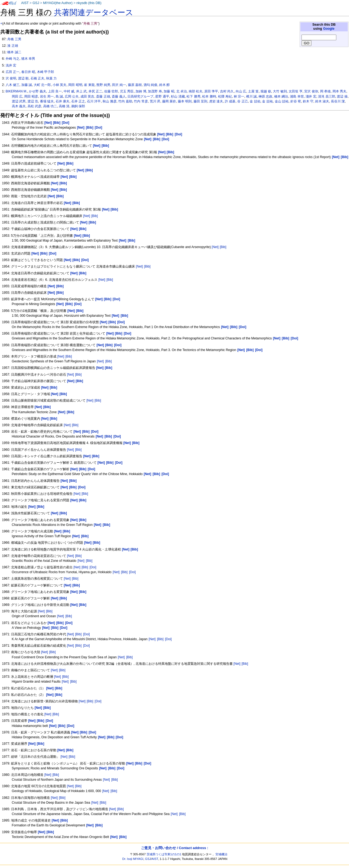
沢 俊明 (11, 78)
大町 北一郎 (42, 85)
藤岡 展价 (169, 101)
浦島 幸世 (297, 96)
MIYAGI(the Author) (58, 3)
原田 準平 (211, 91)
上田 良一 (55, 91)
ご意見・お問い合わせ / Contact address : (174, 848)
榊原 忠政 (265, 96)
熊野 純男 (103, 85)
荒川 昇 (155, 101)
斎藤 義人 (119, 96)
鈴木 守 (308, 101)
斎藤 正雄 (103, 96)
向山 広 (241, 91)
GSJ (36, 3)
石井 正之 (78, 101)
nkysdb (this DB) (89, 3)
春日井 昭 (28, 72)
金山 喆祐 (282, 101)
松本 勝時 (209, 96)
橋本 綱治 (281, 96)
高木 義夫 (19, 106)
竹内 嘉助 (125, 101)
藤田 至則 (200, 101)
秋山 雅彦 (109, 101)
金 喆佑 (255, 101)
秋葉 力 (51, 78)
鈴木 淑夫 (322, 101)
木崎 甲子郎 (45, 72)
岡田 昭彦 (31, 96)
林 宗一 (239, 96)
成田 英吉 (87, 96)
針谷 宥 (296, 101)
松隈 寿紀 (225, 96)
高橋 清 (64, 106)
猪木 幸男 (28, 59)
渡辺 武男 (19, 101)
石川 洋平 (94, 101)
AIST (25, 3)
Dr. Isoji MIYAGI (133, 859)
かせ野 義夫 (37, 91)
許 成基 (230, 101)
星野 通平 (162, 96)
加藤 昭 (169, 91)
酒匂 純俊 (150, 85)
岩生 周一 (47, 96)
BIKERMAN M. (16, 91)
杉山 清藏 (178, 96)
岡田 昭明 (75, 85)
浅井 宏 (11, 65)
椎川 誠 (251, 96)
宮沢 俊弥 (311, 91)
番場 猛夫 (47, 101)
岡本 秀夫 (339, 91)
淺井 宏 (311, 96)
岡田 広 (17, 96)
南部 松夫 (196, 91)
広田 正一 (13, 72)
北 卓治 (182, 91)
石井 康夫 (62, 101)
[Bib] (94, 216)
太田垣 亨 (295, 91)
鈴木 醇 (165, 85)
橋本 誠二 (14, 52)
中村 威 (69, 91)
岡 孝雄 (325, 91)
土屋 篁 (253, 91)
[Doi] (93, 567)
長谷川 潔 (338, 101)
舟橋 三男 (14, 39)
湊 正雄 (13, 46)
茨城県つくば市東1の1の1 (164, 854)
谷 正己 (243, 101)
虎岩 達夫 (216, 101)
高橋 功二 (50, 106)
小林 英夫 (60, 85)
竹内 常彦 (141, 101)
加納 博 (141, 91)
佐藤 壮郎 (111, 91)
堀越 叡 (266, 91)
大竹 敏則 (280, 91)
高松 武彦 (34, 106)
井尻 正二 (95, 91)
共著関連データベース (94, 12)
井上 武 (81, 91)
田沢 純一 (119, 85)
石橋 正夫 (37, 78)
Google (329, 29)
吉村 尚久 (227, 91)
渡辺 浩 (33, 101)
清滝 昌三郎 (326, 96)
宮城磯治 (221, 854)
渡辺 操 (342, 96)
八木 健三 (13, 85)
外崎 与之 (13, 59)
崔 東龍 (89, 85)
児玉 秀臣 (127, 91)
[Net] (87, 216)
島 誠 (59, 96)
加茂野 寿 (155, 91)
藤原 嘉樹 (135, 85)
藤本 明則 (185, 101)
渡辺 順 (23, 78)
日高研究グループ (140, 96)
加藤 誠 (27, 85)
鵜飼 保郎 (78, 106)
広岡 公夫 (72, 96)
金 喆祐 (267, 101)
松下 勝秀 (193, 96)
